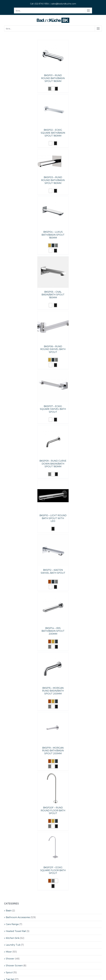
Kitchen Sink (13, 938)
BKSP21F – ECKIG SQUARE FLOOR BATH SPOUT (53, 870)
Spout (9, 972)
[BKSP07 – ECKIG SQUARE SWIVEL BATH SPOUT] (53, 373)
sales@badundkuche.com (64, 4)
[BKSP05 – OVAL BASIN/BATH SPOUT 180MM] (53, 258)
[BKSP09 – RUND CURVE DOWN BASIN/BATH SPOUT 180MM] (53, 427)
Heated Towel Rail (16, 931)
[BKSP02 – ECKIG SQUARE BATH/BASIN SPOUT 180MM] (53, 96)
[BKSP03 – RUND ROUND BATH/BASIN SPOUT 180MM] (49, 151)
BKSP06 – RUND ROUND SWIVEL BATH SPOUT (53, 349)
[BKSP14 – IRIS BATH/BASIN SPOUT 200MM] (53, 595)
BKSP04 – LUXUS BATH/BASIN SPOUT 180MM (53, 235)
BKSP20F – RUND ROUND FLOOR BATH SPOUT (53, 811)
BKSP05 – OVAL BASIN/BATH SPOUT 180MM (53, 295)
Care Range (12, 924)
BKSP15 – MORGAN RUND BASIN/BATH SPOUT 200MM (53, 691)
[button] (50, 89)
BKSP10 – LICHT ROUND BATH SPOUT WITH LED (53, 518)
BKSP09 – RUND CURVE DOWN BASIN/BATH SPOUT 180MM (53, 464)
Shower (10, 959)
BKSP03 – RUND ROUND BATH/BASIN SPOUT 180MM (53, 180)
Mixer (9, 952)
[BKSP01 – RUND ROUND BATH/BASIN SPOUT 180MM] (53, 42)
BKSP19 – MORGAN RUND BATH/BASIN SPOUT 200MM (53, 751)
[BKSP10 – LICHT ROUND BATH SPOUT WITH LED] (53, 482)
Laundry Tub (13, 945)
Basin (9, 911)
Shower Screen (14, 966)
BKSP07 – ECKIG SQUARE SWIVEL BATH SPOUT (53, 409)
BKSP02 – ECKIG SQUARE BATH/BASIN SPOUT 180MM (53, 133)
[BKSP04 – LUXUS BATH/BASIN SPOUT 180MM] (53, 198)
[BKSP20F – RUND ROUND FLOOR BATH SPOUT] (53, 774)
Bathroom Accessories (18, 917)
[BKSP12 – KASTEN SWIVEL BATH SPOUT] (53, 536)
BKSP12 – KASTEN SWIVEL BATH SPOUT (53, 571)
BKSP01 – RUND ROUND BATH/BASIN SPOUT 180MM (53, 78)
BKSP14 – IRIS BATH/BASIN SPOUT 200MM (53, 631)
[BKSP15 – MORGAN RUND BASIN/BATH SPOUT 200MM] (53, 654)
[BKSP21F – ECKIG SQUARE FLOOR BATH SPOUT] (53, 834)
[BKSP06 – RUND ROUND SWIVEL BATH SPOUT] (53, 313)
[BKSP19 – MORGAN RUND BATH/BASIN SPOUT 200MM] (53, 714)
